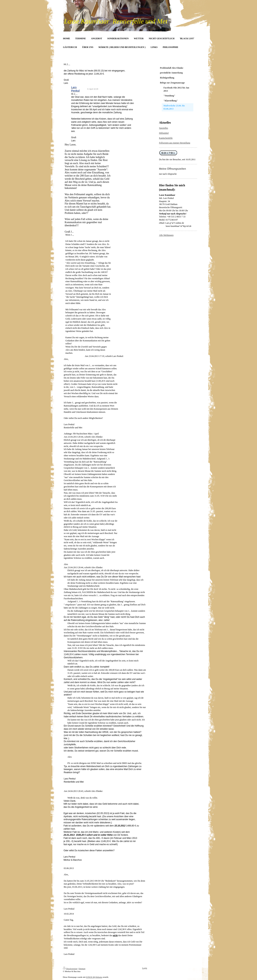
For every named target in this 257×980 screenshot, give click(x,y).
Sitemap (82, 969)
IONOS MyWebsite (94, 977)
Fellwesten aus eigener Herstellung (175, 143)
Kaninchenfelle (166, 138)
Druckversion (70, 969)
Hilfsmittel (164, 133)
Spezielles (164, 128)
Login (145, 968)
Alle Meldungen (166, 235)
